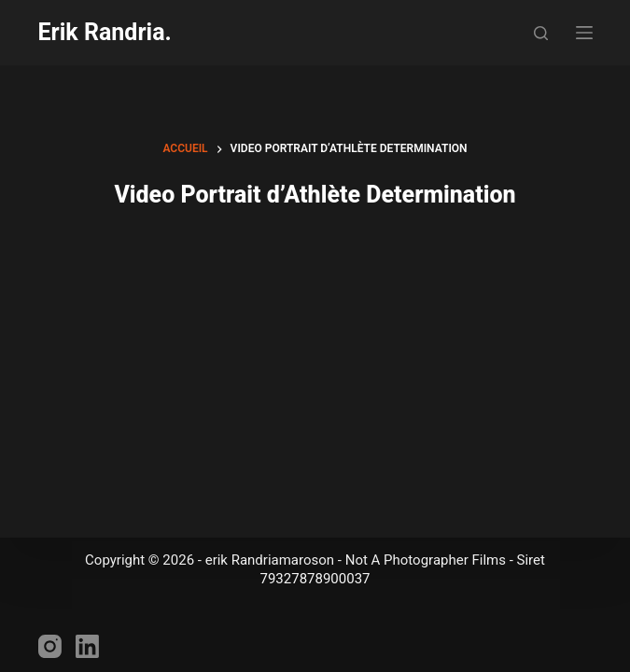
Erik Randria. (105, 32)
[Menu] (584, 33)
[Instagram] (50, 646)
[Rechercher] (541, 33)
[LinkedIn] (87, 646)
